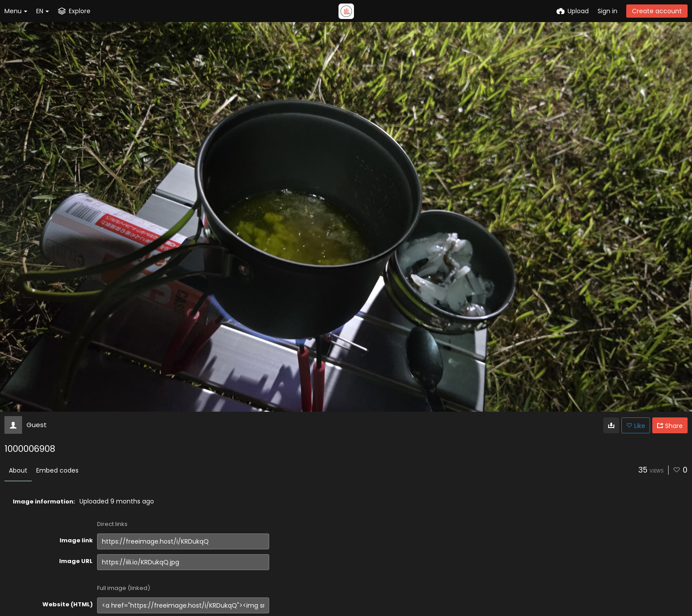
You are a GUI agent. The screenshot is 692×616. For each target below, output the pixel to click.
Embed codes (57, 470)
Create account (657, 11)
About (18, 470)
